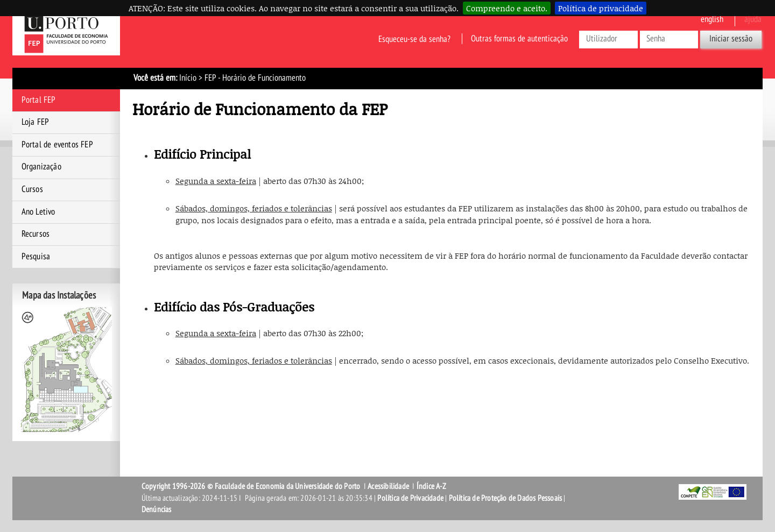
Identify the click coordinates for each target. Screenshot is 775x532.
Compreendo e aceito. (507, 8)
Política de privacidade (601, 8)
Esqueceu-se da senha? (414, 39)
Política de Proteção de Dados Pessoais (506, 498)
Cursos (32, 189)
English (712, 19)
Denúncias (157, 509)
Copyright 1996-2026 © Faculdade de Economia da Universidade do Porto (251, 486)
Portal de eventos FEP (57, 145)
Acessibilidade (388, 486)
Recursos (36, 234)
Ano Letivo (38, 212)
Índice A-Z (431, 486)
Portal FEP (39, 100)
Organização (41, 167)
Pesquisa (36, 257)
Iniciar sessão (731, 39)
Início (188, 78)
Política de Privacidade (410, 498)
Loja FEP (36, 122)
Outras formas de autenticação (519, 39)
